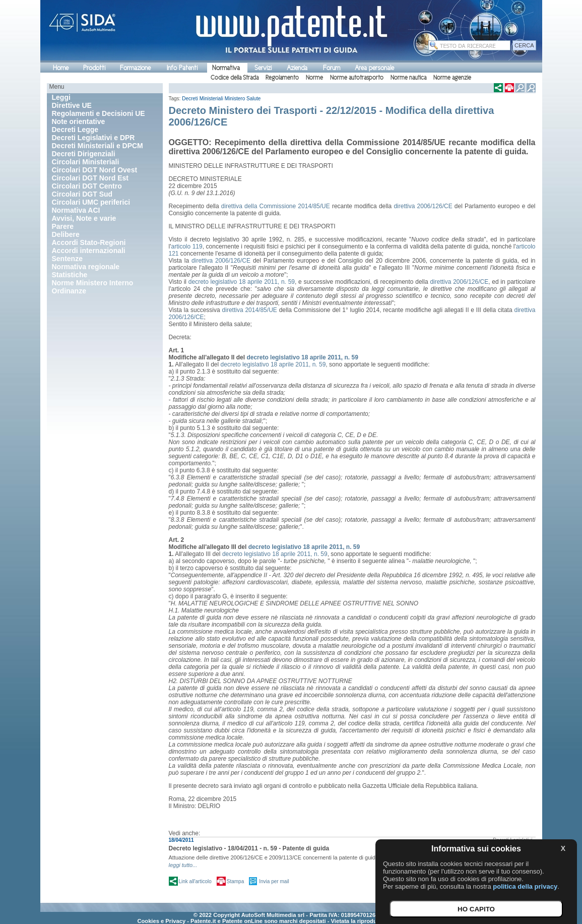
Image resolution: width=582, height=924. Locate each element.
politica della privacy (525, 886)
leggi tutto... (183, 865)
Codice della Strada (235, 78)
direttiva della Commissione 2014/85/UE (276, 206)
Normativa (226, 68)
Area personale (374, 68)
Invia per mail (274, 881)
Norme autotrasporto (357, 78)
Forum (332, 68)
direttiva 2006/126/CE (423, 206)
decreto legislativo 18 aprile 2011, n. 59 (242, 282)
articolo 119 (186, 247)
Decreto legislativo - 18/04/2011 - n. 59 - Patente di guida (249, 848)
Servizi (263, 68)
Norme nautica (408, 78)
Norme (314, 78)
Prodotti (94, 68)
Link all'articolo (195, 881)
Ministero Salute (243, 99)
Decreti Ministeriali (203, 99)
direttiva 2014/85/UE (250, 310)
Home (61, 68)
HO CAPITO (476, 909)
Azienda (297, 68)
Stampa (235, 881)
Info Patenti (182, 68)
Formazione (135, 68)
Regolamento (282, 78)
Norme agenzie (452, 78)
